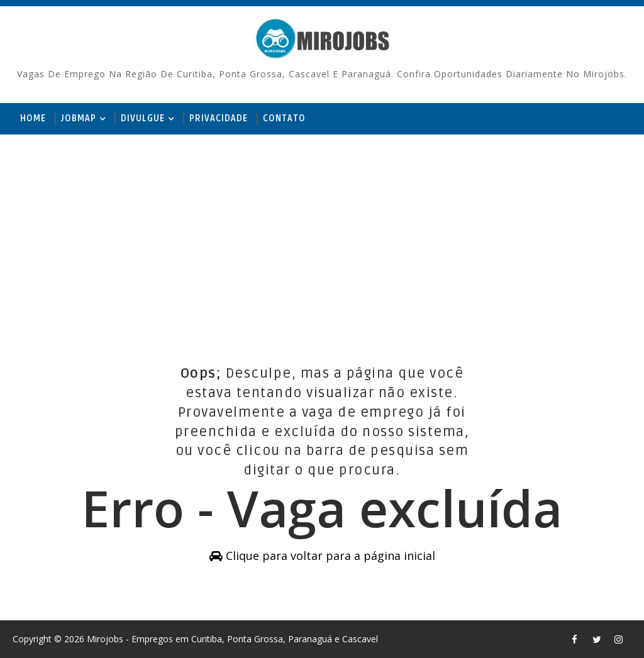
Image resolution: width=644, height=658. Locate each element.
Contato (284, 118)
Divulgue (143, 118)
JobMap (79, 118)
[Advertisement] (322, 232)
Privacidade (219, 118)
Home (33, 118)
